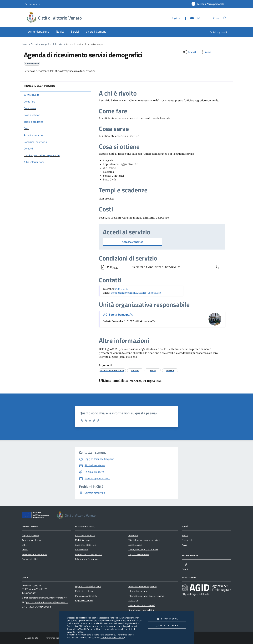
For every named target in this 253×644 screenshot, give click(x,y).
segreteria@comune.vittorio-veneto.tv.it (48, 598)
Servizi (34, 44)
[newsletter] (197, 18)
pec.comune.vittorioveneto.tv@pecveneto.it (47, 602)
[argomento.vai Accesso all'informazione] (112, 370)
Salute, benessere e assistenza (143, 550)
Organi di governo (30, 535)
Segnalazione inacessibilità (141, 610)
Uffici (24, 545)
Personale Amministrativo (34, 554)
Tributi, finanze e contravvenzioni (144, 540)
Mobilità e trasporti (84, 540)
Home (25, 44)
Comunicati (187, 540)
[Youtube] (191, 18)
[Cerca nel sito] (225, 18)
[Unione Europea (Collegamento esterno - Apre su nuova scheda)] (36, 516)
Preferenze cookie (125, 635)
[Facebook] (184, 18)
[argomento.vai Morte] (153, 370)
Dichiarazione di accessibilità (142, 605)
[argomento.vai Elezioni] (135, 370)
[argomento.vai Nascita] (170, 370)
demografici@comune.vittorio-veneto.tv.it (136, 293)
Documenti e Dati (30, 559)
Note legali (133, 601)
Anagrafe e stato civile (52, 44)
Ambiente (133, 535)
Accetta (167, 626)
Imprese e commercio (139, 554)
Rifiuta (167, 619)
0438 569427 (122, 289)
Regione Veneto (32, 4)
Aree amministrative (32, 540)
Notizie (185, 535)
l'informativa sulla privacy (113, 637)
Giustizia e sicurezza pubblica (89, 554)
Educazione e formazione (87, 559)
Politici (25, 550)
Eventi (185, 569)
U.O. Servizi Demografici (118, 314)
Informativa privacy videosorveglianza (146, 596)
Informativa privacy (138, 591)
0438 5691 (31, 593)
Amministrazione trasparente (142, 586)
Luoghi (185, 564)
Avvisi (185, 545)
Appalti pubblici (135, 545)
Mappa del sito (31, 638)
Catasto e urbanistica (85, 535)
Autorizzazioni (82, 550)
